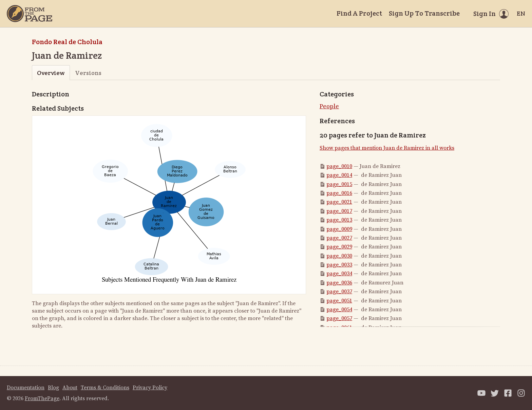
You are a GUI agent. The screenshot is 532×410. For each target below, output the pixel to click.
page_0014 (339, 175)
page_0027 (339, 238)
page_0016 (339, 193)
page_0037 (339, 292)
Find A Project (359, 13)
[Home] (30, 14)
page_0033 (339, 265)
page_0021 (339, 202)
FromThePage (42, 398)
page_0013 (339, 220)
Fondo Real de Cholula (67, 42)
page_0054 (339, 310)
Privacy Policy (150, 388)
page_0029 (339, 247)
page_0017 (339, 211)
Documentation (26, 388)
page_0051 (339, 301)
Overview (51, 73)
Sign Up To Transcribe (424, 13)
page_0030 (339, 256)
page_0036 (339, 283)
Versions (88, 73)
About (70, 388)
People (329, 106)
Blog (53, 388)
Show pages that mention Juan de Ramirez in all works (387, 148)
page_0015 (339, 184)
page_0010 (339, 166)
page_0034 (339, 274)
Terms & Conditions (105, 388)
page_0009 (339, 229)
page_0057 (339, 318)
